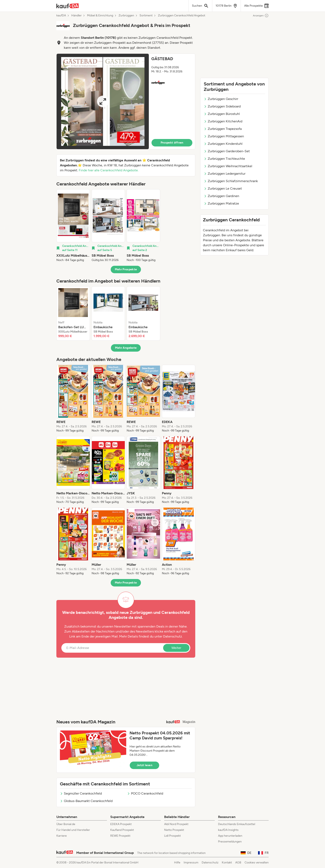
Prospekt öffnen (172, 143)
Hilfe (177, 863)
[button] (126, 101)
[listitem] (73, 226)
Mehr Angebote (126, 348)
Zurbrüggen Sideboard (222, 106)
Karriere (62, 836)
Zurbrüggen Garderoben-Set (227, 151)
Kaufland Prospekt (122, 830)
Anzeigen (261, 16)
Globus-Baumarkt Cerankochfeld (86, 801)
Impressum (191, 863)
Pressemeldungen (230, 842)
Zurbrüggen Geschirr (221, 99)
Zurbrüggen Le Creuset (223, 188)
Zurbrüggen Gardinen (221, 196)
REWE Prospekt (120, 836)
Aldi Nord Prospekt (176, 824)
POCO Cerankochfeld (145, 793)
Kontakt (227, 863)
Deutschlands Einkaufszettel (237, 824)
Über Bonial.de (66, 824)
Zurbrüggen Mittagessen (224, 136)
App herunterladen (230, 836)
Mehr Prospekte (126, 269)
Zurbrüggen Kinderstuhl (223, 144)
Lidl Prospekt (172, 836)
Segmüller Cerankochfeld (81, 793)
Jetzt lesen (144, 765)
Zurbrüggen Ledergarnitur (225, 174)
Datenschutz (173, 636)
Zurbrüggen (126, 16)
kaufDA (61, 16)
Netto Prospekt (174, 830)
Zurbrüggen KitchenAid (223, 121)
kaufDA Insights (228, 830)
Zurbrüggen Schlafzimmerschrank (231, 181)
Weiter (176, 648)
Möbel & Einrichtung (100, 16)
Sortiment (146, 16)
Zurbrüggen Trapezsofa (223, 129)
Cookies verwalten (257, 863)
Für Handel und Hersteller (73, 830)
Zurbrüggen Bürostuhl (222, 114)
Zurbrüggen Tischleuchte (224, 159)
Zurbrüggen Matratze (221, 203)
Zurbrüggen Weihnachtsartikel (228, 166)
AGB (238, 863)
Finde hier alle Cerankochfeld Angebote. (109, 170)
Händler (76, 16)
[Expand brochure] (103, 101)
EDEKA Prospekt (121, 824)
